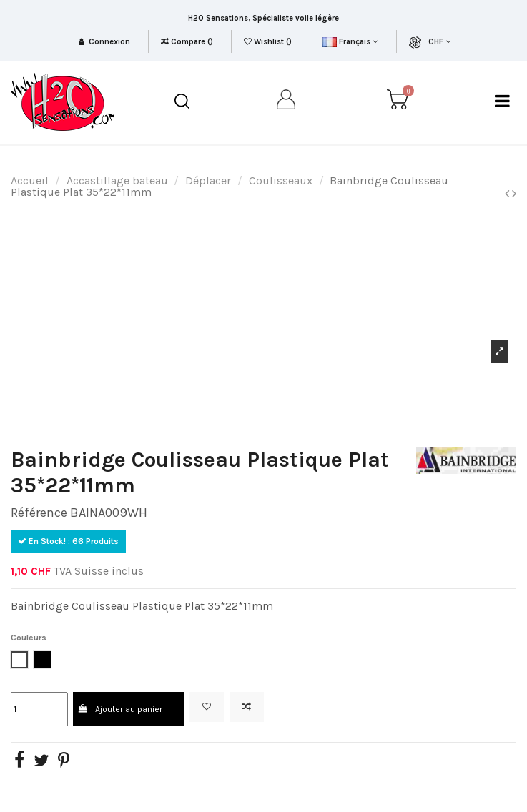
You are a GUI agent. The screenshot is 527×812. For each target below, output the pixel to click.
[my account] (287, 102)
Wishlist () (269, 42)
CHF (439, 42)
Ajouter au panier (120, 709)
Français (350, 42)
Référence (39, 513)
